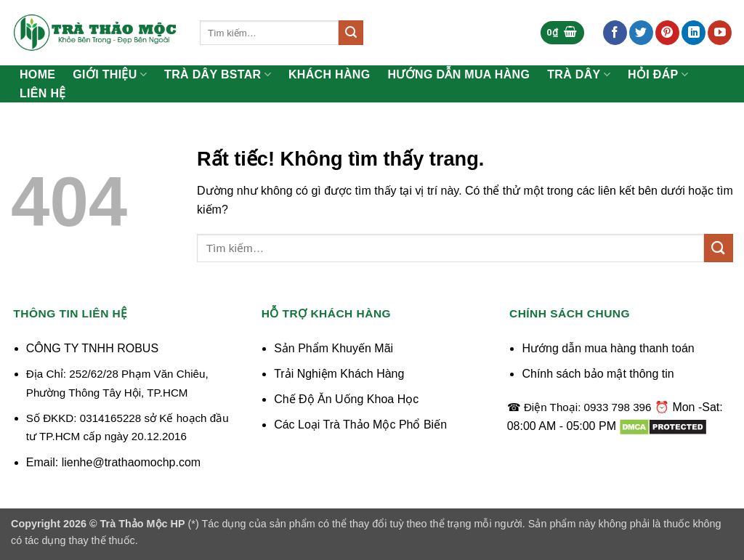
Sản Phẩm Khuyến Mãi (333, 348)
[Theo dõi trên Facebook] (615, 33)
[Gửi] (351, 33)
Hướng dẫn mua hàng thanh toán (608, 348)
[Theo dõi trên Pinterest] (667, 33)
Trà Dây (579, 74)
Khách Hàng (329, 75)
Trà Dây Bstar (218, 74)
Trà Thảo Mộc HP (143, 524)
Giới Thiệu (110, 74)
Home (37, 75)
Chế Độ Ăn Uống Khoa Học (346, 399)
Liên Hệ (43, 94)
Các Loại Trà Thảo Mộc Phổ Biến (360, 425)
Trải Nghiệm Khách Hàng (339, 374)
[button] (562, 33)
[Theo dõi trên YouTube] (720, 33)
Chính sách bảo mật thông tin (598, 374)
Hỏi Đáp (658, 74)
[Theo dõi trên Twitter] (641, 33)
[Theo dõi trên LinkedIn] (694, 33)
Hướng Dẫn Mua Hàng (459, 75)
